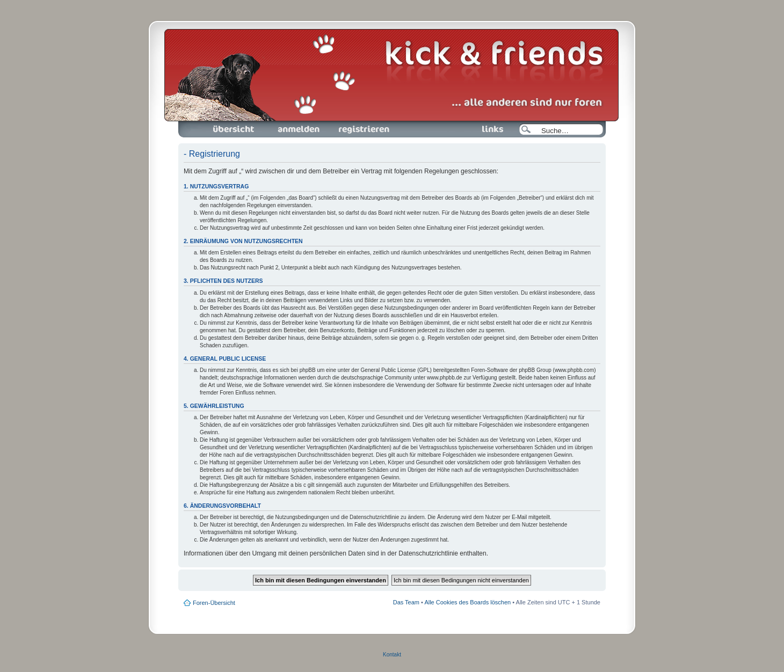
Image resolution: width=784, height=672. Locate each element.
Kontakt (392, 655)
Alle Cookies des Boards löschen (467, 602)
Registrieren (363, 129)
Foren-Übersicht (234, 129)
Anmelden (299, 129)
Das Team (406, 602)
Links (488, 129)
